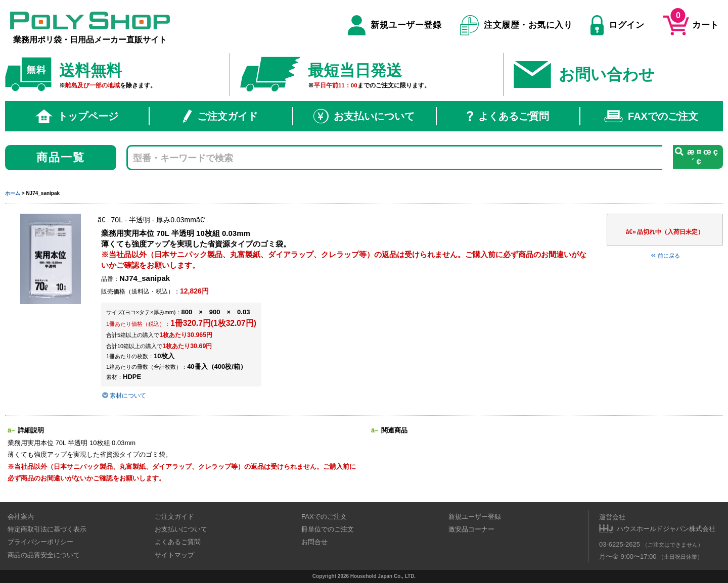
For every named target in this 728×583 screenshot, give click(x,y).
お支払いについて (364, 116)
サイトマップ (174, 555)
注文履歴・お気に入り (516, 25)
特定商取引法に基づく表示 (47, 529)
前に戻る (665, 256)
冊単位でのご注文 (328, 529)
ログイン (617, 25)
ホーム (13, 193)
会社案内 (21, 517)
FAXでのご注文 (651, 116)
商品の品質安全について (44, 555)
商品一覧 (61, 157)
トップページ (77, 116)
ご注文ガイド (220, 116)
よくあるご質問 (508, 116)
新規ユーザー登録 (395, 25)
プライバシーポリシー (40, 542)
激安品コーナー (471, 529)
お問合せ (314, 542)
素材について (124, 396)
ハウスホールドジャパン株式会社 (666, 529)
